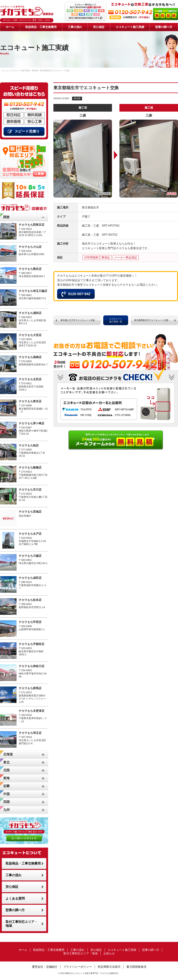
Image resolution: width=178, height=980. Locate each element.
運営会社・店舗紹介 (45, 967)
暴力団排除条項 (136, 967)
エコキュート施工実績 (130, 27)
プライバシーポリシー (78, 967)
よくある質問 (15, 898)
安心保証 (99, 27)
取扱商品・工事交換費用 (41, 27)
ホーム (10, 27)
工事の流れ (75, 27)
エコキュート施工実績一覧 (116, 320)
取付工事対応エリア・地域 (22, 924)
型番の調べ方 (164, 27)
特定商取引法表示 (109, 967)
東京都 (77, 98)
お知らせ (109, 953)
